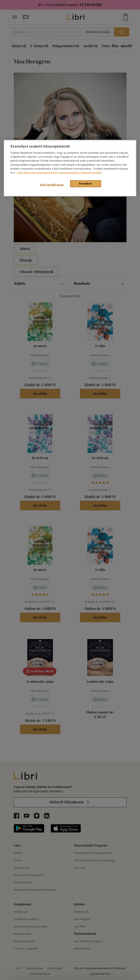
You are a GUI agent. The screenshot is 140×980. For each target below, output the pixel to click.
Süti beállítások (52, 185)
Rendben (85, 183)
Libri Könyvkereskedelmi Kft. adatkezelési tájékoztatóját (59, 172)
